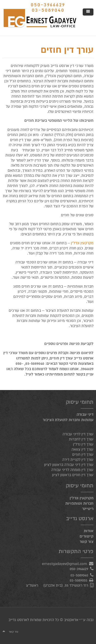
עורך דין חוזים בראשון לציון (73, 475)
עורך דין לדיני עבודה (78, 434)
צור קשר (13, 632)
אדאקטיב (71, 620)
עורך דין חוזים (67, 50)
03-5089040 (48, 10)
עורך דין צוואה (82, 449)
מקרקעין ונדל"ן (82, 243)
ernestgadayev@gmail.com (65, 564)
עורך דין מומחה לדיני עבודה (72, 470)
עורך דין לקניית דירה (78, 460)
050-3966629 (48, 5)
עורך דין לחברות (81, 439)
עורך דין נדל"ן (83, 444)
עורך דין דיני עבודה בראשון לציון (69, 465)
